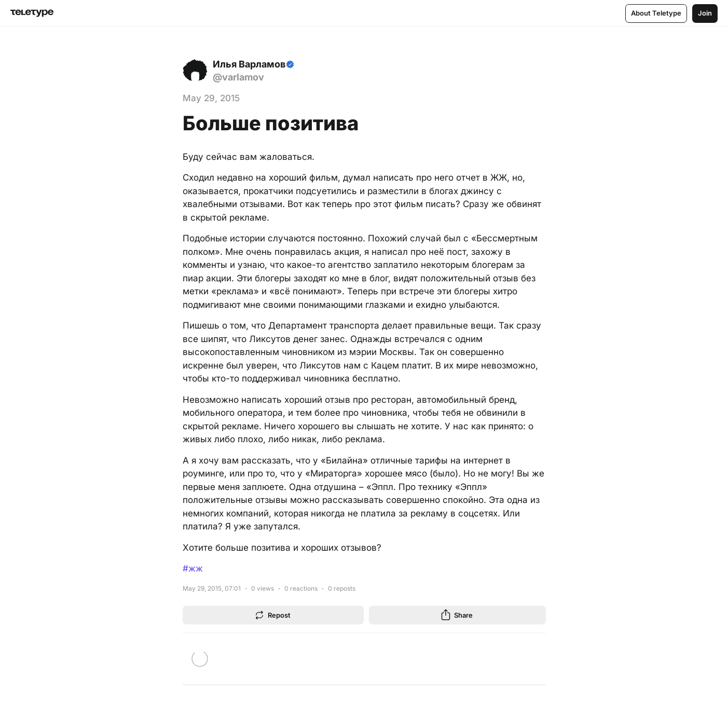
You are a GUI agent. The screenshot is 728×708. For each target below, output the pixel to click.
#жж (193, 568)
